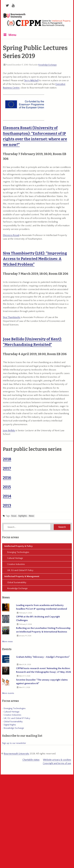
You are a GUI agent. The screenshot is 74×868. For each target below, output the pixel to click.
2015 (7, 487)
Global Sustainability (17, 582)
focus (14, 516)
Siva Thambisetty (12, 317)
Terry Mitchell (31, 80)
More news (7, 642)
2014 (7, 496)
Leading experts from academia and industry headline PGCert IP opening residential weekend (42, 607)
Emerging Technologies (18, 552)
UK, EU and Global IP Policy (20, 570)
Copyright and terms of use (57, 763)
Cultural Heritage (15, 558)
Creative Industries (16, 564)
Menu (12, 35)
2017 (7, 468)
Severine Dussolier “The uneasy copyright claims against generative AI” (42, 682)
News (31, 516)
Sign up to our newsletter (14, 743)
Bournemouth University (15, 16)
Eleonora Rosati (11, 235)
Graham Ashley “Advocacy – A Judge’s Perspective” (43, 657)
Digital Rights (10, 725)
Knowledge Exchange (47, 65)
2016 (7, 478)
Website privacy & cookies (57, 760)
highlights (23, 516)
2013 (7, 505)
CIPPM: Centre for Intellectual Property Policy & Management (38, 24)
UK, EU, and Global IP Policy (17, 718)
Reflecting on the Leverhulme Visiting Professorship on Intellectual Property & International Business (43, 630)
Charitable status (31, 760)
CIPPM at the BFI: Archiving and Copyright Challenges (38, 619)
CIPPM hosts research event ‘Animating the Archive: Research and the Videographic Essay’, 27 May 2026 (44, 670)
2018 (7, 459)
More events (8, 693)
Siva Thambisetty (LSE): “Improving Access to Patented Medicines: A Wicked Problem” (35, 259)
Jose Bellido (9, 431)
